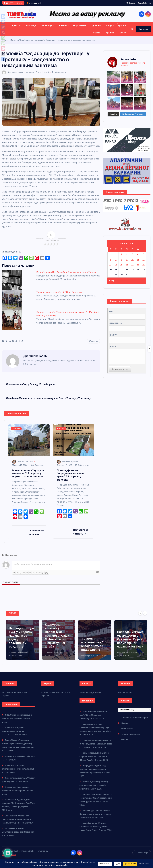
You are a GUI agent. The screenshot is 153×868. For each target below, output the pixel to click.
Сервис (125, 727)
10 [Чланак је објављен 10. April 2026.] (132, 262)
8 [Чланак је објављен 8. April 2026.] (121, 262)
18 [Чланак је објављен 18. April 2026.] (138, 268)
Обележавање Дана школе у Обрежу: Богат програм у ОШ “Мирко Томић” (95, 763)
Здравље (96, 29)
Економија (47, 29)
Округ (109, 29)
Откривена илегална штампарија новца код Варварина (14, 841)
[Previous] (140, 616)
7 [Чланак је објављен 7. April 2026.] (116, 262)
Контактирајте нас (120, 375)
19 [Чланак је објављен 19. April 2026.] (144, 268)
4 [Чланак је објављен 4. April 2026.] (138, 257)
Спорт (123, 36)
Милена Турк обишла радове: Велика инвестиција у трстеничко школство (96, 820)
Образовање (80, 29)
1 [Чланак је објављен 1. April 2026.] (121, 257)
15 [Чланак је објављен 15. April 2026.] (121, 268)
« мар (112, 284)
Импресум (143, 32)
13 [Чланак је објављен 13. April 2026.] (110, 268)
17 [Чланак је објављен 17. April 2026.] (132, 268)
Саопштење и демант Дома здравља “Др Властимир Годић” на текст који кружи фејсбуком (18, 809)
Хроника (110, 36)
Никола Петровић (23, 465)
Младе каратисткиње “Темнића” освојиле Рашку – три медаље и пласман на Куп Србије (22, 639)
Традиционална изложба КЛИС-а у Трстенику (59, 295)
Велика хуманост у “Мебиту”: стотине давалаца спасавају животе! (96, 791)
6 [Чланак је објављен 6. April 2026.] (110, 262)
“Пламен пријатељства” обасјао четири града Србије (128, 648)
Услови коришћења (131, 737)
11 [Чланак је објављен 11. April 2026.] (138, 262)
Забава (97, 36)
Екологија (31, 29)
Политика (63, 29)
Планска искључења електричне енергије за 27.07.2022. (14, 734)
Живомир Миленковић (55, 656)
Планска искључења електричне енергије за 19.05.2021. (14, 772)
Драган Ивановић (12, 75)
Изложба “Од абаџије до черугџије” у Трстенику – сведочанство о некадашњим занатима (53, 43)
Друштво (17, 29)
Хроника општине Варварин (135, 721)
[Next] (145, 616)
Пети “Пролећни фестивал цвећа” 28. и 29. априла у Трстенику (94, 718)
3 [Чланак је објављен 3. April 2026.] (132, 257)
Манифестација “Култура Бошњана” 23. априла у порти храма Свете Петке (94, 836)
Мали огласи (128, 732)
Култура (122, 29)
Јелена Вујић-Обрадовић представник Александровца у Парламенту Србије (18, 825)
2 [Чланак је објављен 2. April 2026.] (127, 257)
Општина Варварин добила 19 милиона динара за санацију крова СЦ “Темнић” (95, 747)
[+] (51, 576)
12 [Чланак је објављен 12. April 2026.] (144, 262)
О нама (125, 743)
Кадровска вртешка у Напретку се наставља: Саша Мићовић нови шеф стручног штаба (93, 639)
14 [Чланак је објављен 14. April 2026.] (116, 268)
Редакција (121, 659)
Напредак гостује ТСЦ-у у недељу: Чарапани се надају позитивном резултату (57, 641)
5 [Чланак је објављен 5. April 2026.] (144, 257)
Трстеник (94, 344)
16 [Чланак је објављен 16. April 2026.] (127, 268)
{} (48, 576)
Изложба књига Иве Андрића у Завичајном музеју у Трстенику (68, 275)
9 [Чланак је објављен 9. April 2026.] (127, 262)
